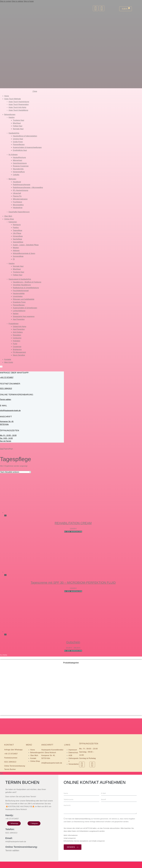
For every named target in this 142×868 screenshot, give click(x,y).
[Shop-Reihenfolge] (15, 472)
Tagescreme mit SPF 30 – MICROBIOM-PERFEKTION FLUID (73, 583)
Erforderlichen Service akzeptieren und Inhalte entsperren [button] (84, 847)
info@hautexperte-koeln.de (10, 410)
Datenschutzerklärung (82, 825)
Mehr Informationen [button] (70, 842)
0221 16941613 (6, 388)
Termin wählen (6, 399)
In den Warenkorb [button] (73, 532)
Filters (4, 655)
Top (1, 780)
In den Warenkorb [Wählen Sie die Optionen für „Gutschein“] (73, 651)
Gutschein (73, 642)
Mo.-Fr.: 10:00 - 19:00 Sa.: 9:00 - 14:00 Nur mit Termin (8, 438)
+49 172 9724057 (7, 377)
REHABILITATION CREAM (73, 523)
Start (2, 449)
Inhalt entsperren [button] (69, 845)
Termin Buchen (10, 769)
